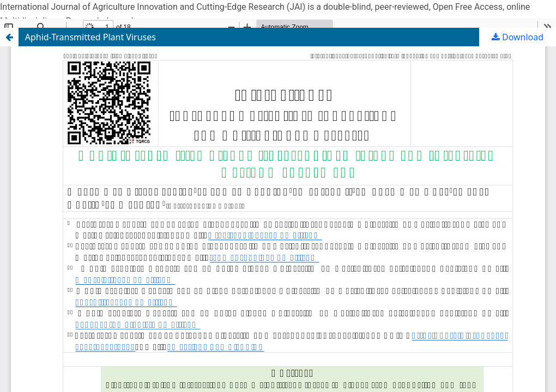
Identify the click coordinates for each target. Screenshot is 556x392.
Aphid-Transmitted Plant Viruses (90, 37)
